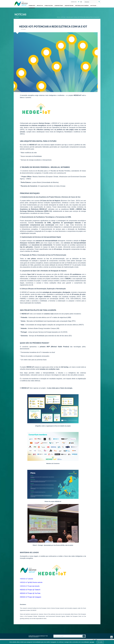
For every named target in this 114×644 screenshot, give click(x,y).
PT (79, 2)
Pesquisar (99, 2)
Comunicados (70, 17)
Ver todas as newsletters (33, 637)
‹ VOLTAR (17, 17)
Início (58, 17)
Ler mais (92, 642)
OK (84, 636)
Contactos (74, 2)
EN (81, 2)
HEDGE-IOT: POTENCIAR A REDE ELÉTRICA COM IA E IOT (87, 17)
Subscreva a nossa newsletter (38, 636)
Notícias (63, 17)
